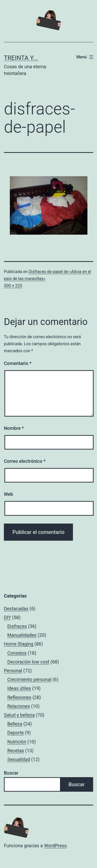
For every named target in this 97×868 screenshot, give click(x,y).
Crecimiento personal (29, 679)
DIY (7, 617)
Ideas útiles (19, 688)
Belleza (15, 724)
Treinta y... (21, 58)
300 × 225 (13, 286)
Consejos (17, 653)
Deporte (16, 733)
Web (8, 494)
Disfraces (17, 626)
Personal (13, 671)
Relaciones (19, 706)
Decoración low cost (28, 662)
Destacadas (16, 609)
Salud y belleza (19, 715)
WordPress (55, 846)
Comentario (18, 363)
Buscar (11, 773)
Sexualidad (19, 759)
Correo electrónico (25, 461)
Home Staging (19, 644)
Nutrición (17, 742)
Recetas (16, 751)
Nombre (14, 428)
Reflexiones (19, 697)
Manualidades (22, 635)
